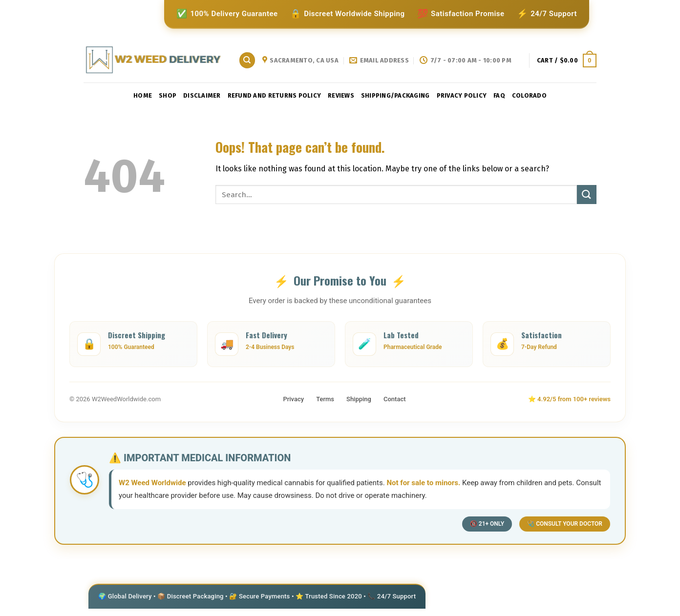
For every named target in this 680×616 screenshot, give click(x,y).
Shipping (359, 399)
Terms (325, 399)
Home (143, 95)
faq (499, 95)
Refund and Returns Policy (274, 95)
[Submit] (587, 195)
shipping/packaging (395, 95)
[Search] (247, 60)
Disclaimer (202, 95)
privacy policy (462, 95)
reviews (341, 95)
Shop (168, 95)
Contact (395, 399)
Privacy (293, 399)
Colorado (529, 95)
